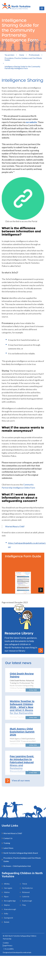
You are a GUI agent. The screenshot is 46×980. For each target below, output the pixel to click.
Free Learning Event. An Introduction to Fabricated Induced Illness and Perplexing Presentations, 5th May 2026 (22, 765)
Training (7, 843)
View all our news (17, 780)
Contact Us (8, 838)
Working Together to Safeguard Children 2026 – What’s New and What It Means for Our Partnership (22, 707)
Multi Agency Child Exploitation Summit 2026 (22, 732)
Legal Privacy (8, 945)
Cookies (6, 943)
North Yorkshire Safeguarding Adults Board (21, 853)
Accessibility (9, 949)
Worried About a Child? (15, 526)
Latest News (8, 848)
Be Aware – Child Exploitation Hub (17, 866)
